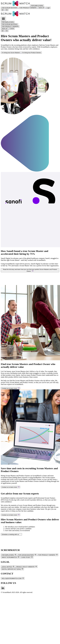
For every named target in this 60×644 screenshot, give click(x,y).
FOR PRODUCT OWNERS (28, 8)
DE (3, 10)
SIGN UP (41, 8)
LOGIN (12, 29)
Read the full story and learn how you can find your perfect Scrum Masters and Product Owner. (30, 270)
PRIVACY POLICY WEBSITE (26, 567)
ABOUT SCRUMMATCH (10, 557)
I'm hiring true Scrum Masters (11, 53)
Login (48, 8)
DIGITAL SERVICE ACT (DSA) (12, 569)
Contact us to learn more (11, 388)
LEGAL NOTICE (8, 567)
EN (7, 10)
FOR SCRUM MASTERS (10, 8)
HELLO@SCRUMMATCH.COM (13, 578)
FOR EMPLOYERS (37, 6)
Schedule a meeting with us (11, 534)
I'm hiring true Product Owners (32, 53)
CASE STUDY (27, 557)
